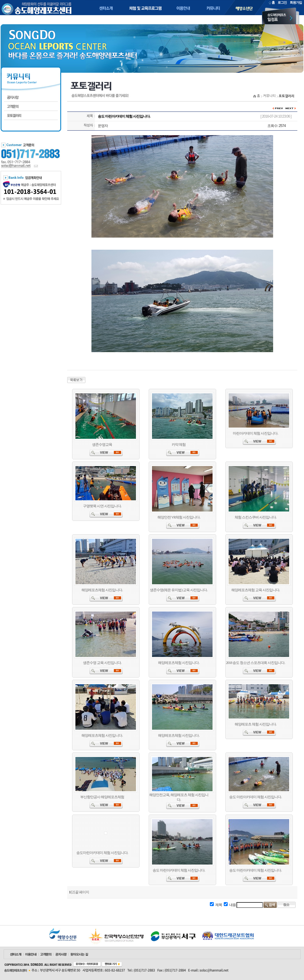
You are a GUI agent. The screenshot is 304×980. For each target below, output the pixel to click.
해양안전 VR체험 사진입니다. (179, 517)
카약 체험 (179, 445)
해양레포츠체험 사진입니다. (102, 590)
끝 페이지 (82, 892)
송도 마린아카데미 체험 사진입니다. (255, 797)
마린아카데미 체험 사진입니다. (255, 433)
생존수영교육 (102, 445)
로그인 (282, 2)
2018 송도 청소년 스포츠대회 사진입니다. (255, 663)
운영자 (103, 126)
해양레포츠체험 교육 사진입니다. (256, 590)
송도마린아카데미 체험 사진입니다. (102, 853)
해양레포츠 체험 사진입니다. (256, 724)
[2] (73, 892)
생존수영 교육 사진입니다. (102, 663)
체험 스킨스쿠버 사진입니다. (256, 517)
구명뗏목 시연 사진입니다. (102, 506)
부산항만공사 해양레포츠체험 (102, 797)
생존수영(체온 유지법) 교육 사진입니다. (179, 590)
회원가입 (296, 2)
